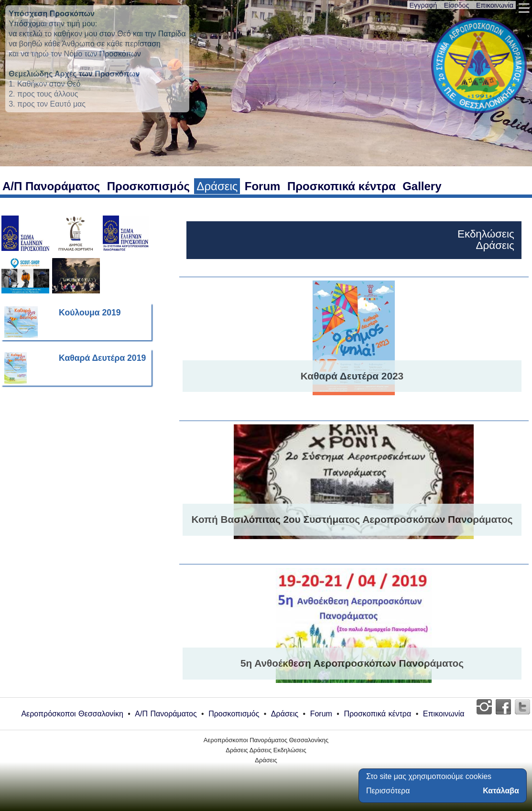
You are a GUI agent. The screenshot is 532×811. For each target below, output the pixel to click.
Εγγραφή (423, 5)
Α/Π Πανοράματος (51, 186)
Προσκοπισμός (148, 186)
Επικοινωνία (495, 5)
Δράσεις (217, 186)
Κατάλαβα (501, 791)
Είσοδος (457, 5)
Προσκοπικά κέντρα (342, 186)
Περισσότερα (388, 791)
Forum (263, 186)
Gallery (422, 186)
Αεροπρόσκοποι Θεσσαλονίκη (72, 714)
